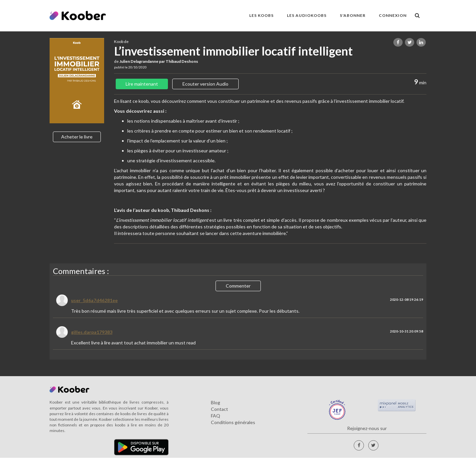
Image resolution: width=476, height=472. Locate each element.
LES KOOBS (261, 15)
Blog (216, 402)
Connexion (393, 15)
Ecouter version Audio (205, 84)
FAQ (216, 416)
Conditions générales (233, 422)
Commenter (238, 286)
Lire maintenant (142, 84)
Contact (219, 409)
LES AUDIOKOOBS (307, 15)
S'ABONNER (353, 15)
